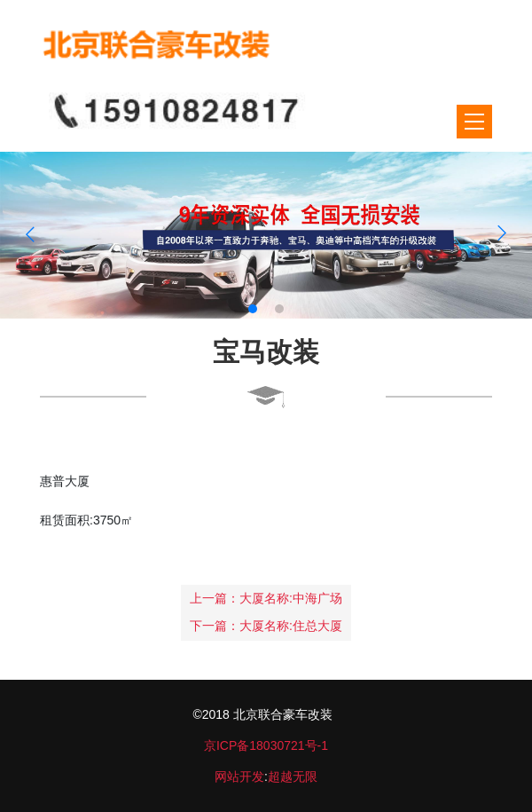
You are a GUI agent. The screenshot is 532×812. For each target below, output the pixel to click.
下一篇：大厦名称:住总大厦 (266, 626)
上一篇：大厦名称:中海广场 (266, 598)
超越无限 (293, 777)
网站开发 (239, 777)
